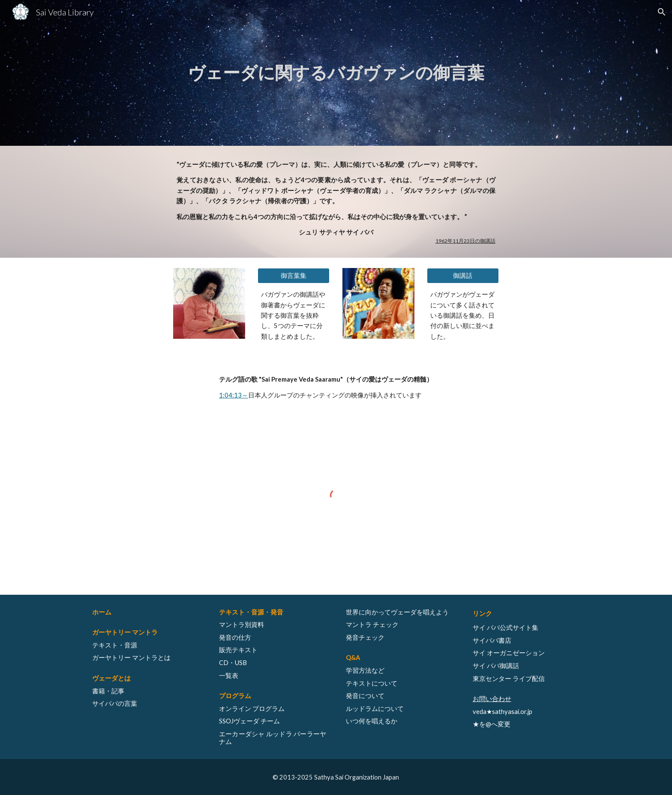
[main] (336, 73)
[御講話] (463, 276)
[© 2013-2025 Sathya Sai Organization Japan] (336, 777)
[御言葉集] (294, 276)
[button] (662, 12)
